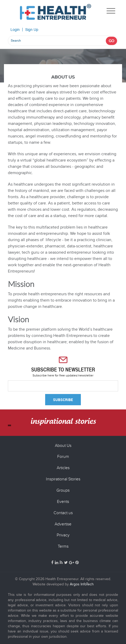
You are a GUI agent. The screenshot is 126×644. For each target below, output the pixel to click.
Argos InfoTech (81, 584)
